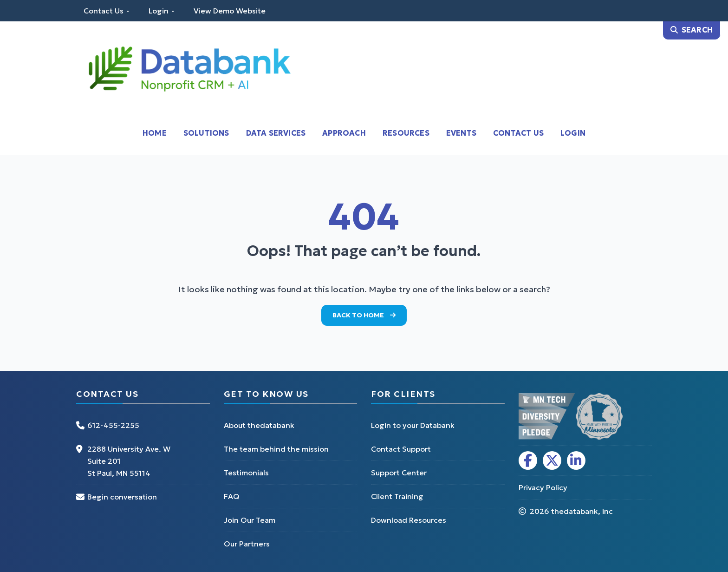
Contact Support (401, 449)
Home (155, 133)
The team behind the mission (276, 449)
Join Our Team (250, 520)
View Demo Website (230, 11)
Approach (344, 133)
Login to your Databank (413, 425)
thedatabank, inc (582, 511)
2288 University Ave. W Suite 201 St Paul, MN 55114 (129, 461)
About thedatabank (259, 425)
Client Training (397, 496)
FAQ (232, 496)
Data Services (276, 133)
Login (159, 11)
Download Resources (409, 520)
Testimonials (246, 473)
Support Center (399, 473)
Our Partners (247, 544)
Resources (406, 133)
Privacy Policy (543, 487)
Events (461, 133)
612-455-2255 (113, 425)
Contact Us (104, 11)
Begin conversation (122, 497)
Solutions (206, 133)
